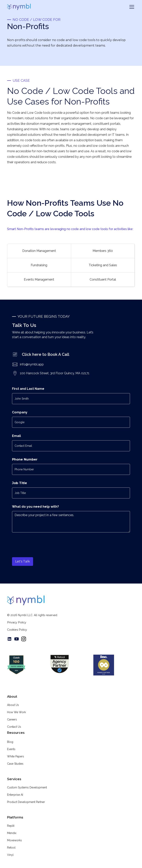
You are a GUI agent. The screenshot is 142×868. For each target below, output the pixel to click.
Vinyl (10, 855)
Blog (10, 742)
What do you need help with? (35, 507)
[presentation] (42, 542)
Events (11, 749)
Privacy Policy (17, 622)
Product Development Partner (26, 802)
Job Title (19, 483)
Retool (11, 848)
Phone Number (25, 459)
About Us (13, 705)
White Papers (16, 756)
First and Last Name (28, 389)
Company (20, 412)
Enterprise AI (15, 795)
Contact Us (14, 727)
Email (16, 436)
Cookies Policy (17, 630)
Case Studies (15, 764)
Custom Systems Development (27, 787)
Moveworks (14, 840)
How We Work (16, 712)
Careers (12, 719)
